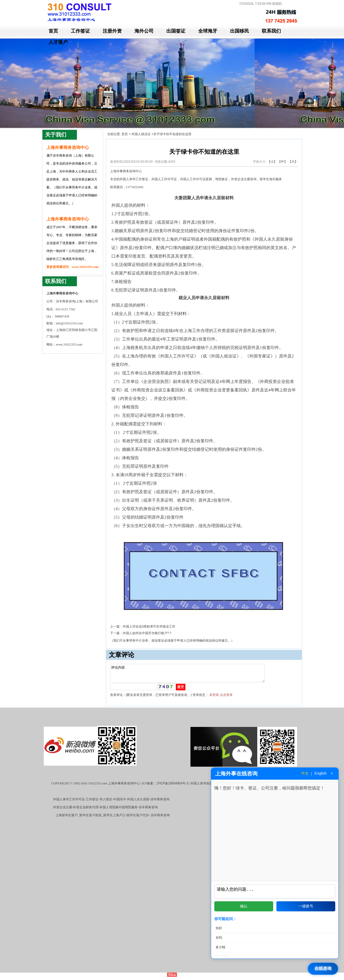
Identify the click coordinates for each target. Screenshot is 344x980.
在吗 (219, 938)
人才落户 (58, 42)
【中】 (282, 162)
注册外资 (112, 31)
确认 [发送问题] (244, 906)
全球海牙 (208, 31)
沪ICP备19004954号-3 (172, 787)
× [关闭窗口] (332, 773)
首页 (53, 31)
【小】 (272, 162)
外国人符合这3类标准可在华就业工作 (149, 626)
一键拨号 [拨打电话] (306, 906)
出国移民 (240, 31)
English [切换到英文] (321, 773)
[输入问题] (275, 890)
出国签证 (176, 31)
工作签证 (80, 31)
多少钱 (220, 947)
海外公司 (144, 31)
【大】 (293, 162)
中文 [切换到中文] (305, 773)
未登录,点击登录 (221, 698)
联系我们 (271, 31)
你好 (219, 928)
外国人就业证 (141, 134)
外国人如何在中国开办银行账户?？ (148, 633)
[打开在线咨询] (324, 969)
